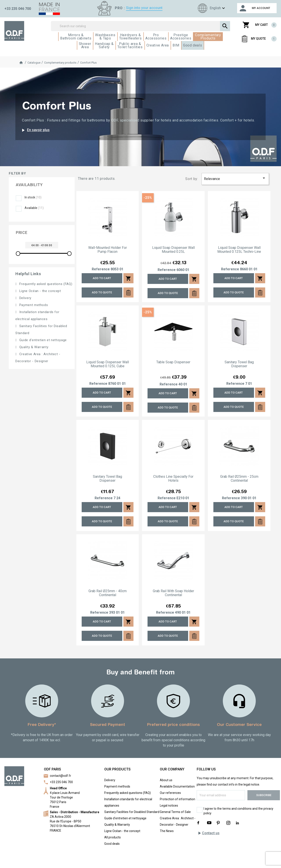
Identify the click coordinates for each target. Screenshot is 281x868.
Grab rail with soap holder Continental (173, 593)
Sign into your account (144, 8)
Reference (101, 269)
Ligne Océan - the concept (40, 291)
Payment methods (33, 305)
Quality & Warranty (33, 347)
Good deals (112, 844)
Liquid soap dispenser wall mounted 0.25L (173, 250)
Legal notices (169, 806)
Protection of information (177, 799)
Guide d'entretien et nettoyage (42, 340)
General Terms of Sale (175, 812)
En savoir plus (35, 130)
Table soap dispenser (173, 362)
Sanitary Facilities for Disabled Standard (132, 812)
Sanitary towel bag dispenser (239, 364)
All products (113, 837)
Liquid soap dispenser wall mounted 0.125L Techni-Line (239, 250)
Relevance (235, 178)
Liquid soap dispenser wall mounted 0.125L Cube (108, 364)
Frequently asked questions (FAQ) (45, 284)
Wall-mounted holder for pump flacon (108, 250)
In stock (33, 197)
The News (167, 831)
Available (34, 208)
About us (166, 780)
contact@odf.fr (60, 776)
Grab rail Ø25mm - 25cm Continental (239, 479)
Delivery (25, 298)
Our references (170, 793)
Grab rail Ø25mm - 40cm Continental (108, 593)
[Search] (141, 26)
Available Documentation (177, 786)
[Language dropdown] (211, 8)
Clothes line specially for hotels (173, 479)
